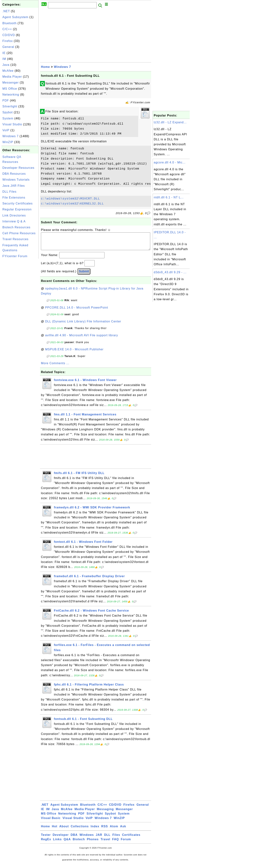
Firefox (8, 41)
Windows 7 (10, 136)
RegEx (46, 843)
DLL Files (9, 192)
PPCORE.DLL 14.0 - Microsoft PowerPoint (77, 311)
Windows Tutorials (16, 180)
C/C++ (7, 29)
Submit (84, 275)
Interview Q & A (14, 221)
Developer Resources (18, 168)
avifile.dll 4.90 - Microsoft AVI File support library (82, 339)
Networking (11, 95)
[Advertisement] (20, 315)
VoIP (6, 130)
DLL (107, 839)
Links (57, 843)
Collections (80, 830)
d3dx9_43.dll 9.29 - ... (170, 272)
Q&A (67, 843)
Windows (87, 839)
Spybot (8, 112)
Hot (55, 830)
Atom (114, 830)
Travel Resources (15, 239)
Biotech (79, 843)
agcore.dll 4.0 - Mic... (170, 162)
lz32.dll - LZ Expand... (170, 122)
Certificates (131, 839)
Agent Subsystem (15, 17)
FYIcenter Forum (15, 256)
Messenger (11, 83)
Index (95, 830)
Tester (46, 839)
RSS (105, 830)
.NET (6, 11)
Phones (93, 843)
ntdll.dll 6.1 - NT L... (169, 197)
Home (45, 67)
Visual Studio (12, 124)
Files (116, 839)
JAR (99, 839)
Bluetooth (10, 23)
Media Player (12, 77)
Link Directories (14, 215)
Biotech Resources (16, 227)
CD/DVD (9, 35)
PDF (6, 100)
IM (4, 59)
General (8, 47)
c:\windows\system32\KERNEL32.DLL (72, 204)
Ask (123, 830)
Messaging (105, 813)
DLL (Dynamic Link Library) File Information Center (83, 325)
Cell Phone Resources (19, 233)
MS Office (10, 89)
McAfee (8, 71)
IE (4, 53)
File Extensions (14, 198)
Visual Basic (51, 822)
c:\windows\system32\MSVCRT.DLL (70, 199)
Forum (126, 843)
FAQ (116, 843)
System (8, 118)
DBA (74, 839)
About (64, 830)
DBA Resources (14, 174)
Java (6, 65)
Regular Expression (17, 209)
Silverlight (10, 106)
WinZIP (8, 142)
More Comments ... (55, 367)
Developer (61, 839)
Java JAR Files (14, 186)
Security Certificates (18, 203)
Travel (105, 843)
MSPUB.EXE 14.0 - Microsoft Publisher (74, 353)
